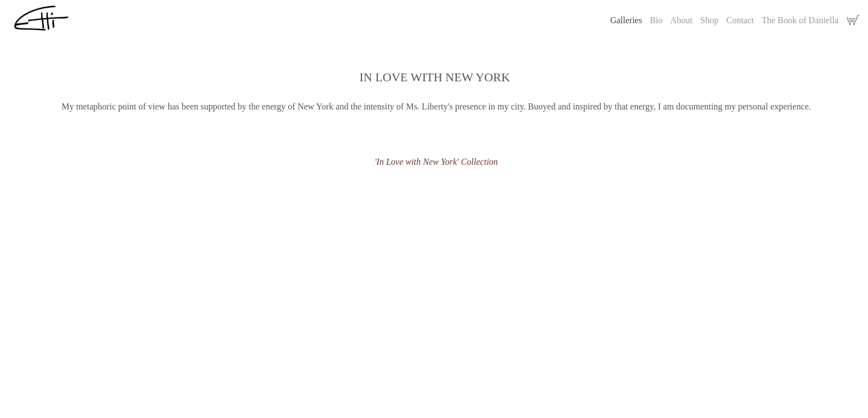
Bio (656, 20)
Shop (709, 20)
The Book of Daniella (800, 20)
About (681, 20)
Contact (740, 20)
